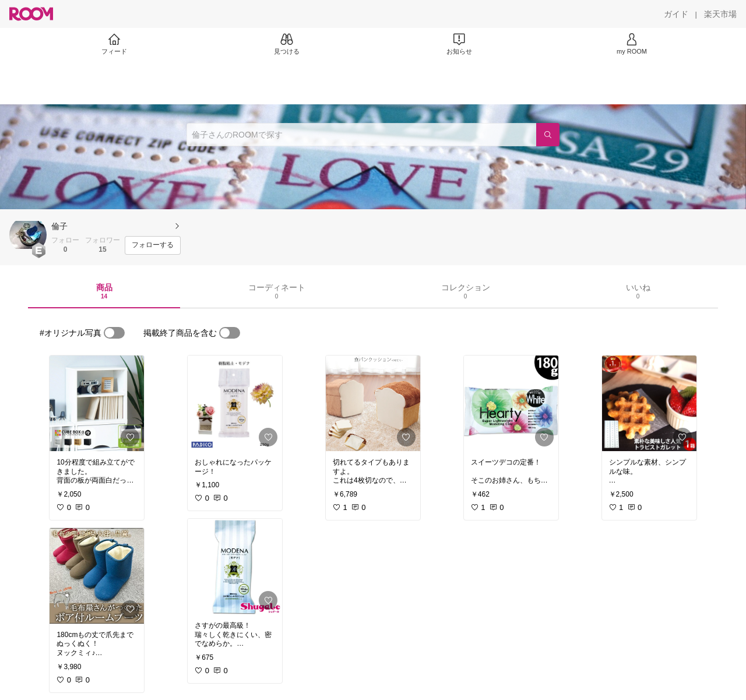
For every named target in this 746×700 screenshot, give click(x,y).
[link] (97, 403)
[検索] (548, 135)
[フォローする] (153, 245)
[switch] (114, 333)
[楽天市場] (720, 14)
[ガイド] (676, 14)
